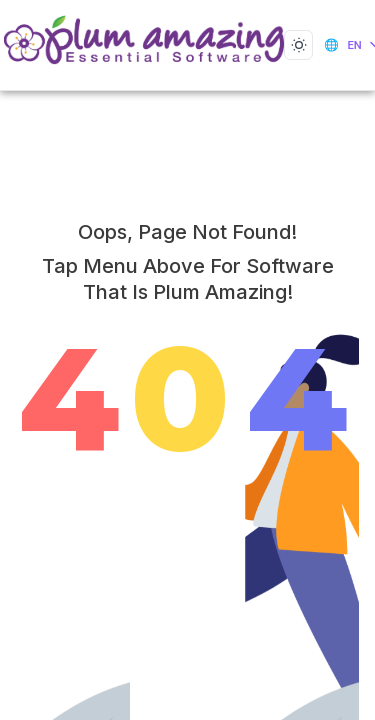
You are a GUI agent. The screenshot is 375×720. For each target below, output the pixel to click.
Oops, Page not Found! (187, 232)
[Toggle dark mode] (298, 44)
